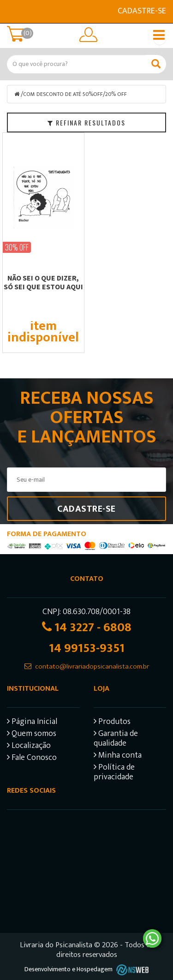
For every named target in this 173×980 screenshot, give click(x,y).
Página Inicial (32, 723)
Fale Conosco (32, 759)
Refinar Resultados (86, 122)
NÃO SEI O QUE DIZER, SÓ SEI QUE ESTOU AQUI (43, 282)
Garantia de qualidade (116, 740)
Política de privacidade (114, 773)
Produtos (112, 723)
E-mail (12, 12)
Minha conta (118, 756)
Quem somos (32, 735)
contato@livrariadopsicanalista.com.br (92, 666)
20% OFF (116, 94)
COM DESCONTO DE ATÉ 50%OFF (63, 94)
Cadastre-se (142, 11)
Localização (29, 747)
